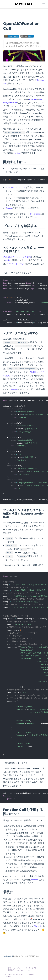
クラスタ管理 (34, 214)
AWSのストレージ (15, 264)
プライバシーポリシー (16, 968)
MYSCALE (24, 4)
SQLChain (33, 99)
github (18, 153)
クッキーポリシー (32, 968)
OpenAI (9, 208)
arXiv (7, 260)
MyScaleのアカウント (15, 187)
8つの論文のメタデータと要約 (17, 257)
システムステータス (23, 970)
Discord (15, 391)
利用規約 (11, 970)
